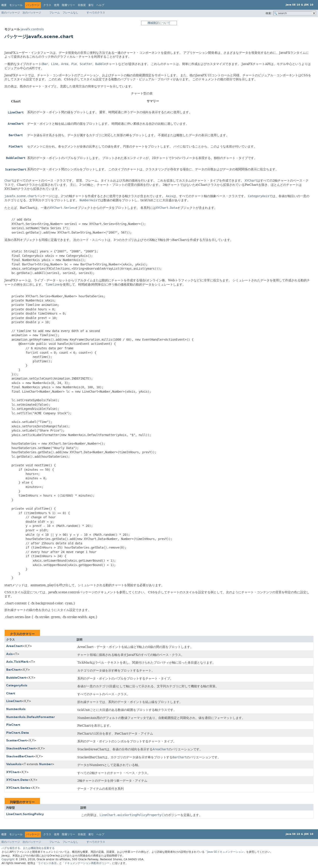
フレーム (55, 13)
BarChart (13, 670)
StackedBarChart (20, 756)
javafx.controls (32, 29)
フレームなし (70, 13)
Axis (9, 654)
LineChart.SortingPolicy (25, 814)
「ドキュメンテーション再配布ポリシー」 (87, 863)
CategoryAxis (17, 685)
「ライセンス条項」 (47, 863)
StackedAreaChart (21, 748)
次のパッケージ (32, 13)
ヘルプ (100, 5)
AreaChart (14, 646)
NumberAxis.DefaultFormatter (30, 717)
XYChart (13, 772)
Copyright (8, 859)
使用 (57, 5)
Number (45, 764)
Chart (11, 693)
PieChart (13, 725)
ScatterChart (16, 740)
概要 (4, 5)
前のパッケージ (11, 13)
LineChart (14, 701)
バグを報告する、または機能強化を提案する (28, 848)
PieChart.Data (18, 733)
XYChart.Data (17, 780)
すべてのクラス (96, 13)
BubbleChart (16, 678)
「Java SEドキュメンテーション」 (225, 852)
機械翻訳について (159, 23)
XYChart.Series (18, 788)
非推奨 (82, 5)
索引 (91, 5)
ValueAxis (14, 764)
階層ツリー (68, 5)
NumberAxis (16, 709)
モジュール (16, 5)
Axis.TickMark (17, 662)
